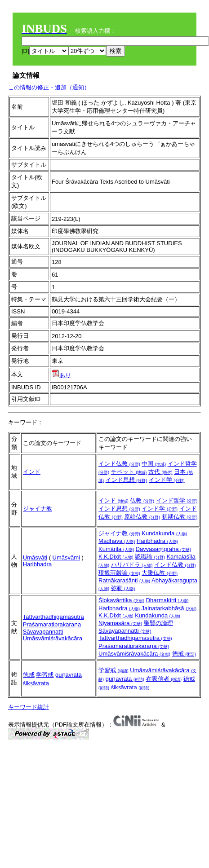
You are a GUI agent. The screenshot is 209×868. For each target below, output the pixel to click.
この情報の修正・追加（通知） (49, 87)
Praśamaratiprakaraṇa (52, 624)
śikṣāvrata (36, 683)
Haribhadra (37, 564)
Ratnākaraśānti (124, 580)
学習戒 (45, 675)
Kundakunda (164, 533)
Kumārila (116, 549)
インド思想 (127, 480)
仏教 (142, 500)
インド (32, 472)
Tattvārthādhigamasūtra (53, 617)
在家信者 (164, 679)
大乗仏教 (160, 573)
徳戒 (184, 654)
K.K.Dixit (116, 557)
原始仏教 (142, 517)
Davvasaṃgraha (163, 549)
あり (61, 375)
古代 (160, 472)
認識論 (150, 557)
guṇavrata (69, 675)
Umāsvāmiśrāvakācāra (53, 638)
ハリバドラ (132, 565)
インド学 (167, 480)
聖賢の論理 (158, 623)
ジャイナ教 (38, 509)
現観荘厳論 (119, 573)
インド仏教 (119, 464)
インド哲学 (177, 500)
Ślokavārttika (121, 600)
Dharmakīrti (167, 600)
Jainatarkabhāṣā (169, 608)
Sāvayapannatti (43, 632)
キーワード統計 (29, 707)
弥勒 (123, 588)
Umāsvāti (35, 557)
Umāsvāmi (66, 557)
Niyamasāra (120, 623)
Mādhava (117, 541)
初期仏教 (180, 517)
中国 (154, 464)
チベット (129, 472)
